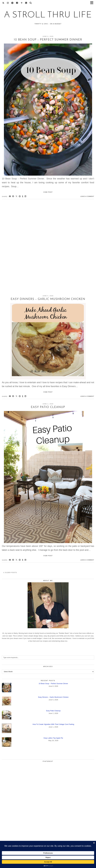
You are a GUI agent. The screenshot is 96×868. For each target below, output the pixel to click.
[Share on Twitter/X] (17, 197)
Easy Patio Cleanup (48, 407)
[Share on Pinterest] (20, 197)
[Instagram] (8, 3)
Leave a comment (87, 196)
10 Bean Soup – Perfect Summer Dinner (48, 40)
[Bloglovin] (22, 3)
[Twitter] (3, 3)
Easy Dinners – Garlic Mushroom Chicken (48, 299)
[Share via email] (10, 197)
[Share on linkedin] (25, 197)
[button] (93, 3)
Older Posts (10, 573)
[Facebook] (17, 3)
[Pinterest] (12, 3)
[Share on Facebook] (13, 197)
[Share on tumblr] (23, 197)
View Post (48, 192)
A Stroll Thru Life (48, 15)
